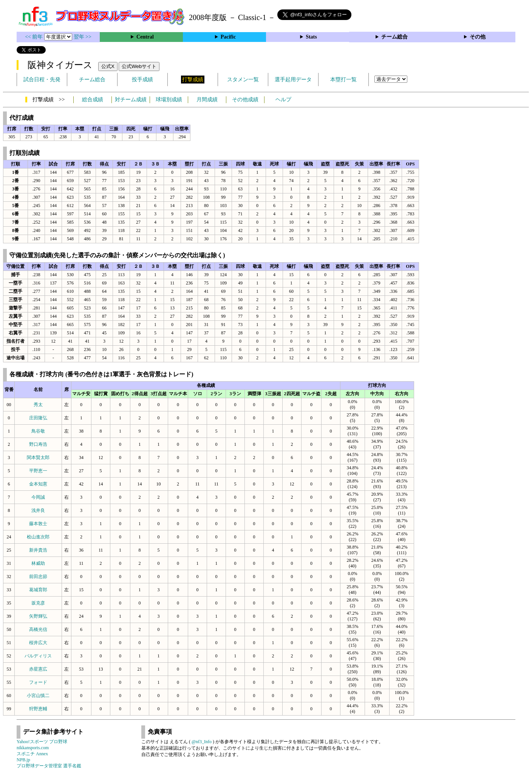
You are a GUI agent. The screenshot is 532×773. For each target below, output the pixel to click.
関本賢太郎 (38, 458)
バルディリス (38, 656)
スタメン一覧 (243, 80)
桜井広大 (38, 643)
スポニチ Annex (32, 754)
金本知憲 (38, 484)
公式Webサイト (139, 66)
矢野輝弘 (38, 616)
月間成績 (207, 100)
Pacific (228, 37)
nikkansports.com (33, 748)
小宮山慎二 (38, 696)
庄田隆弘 (38, 418)
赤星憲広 (38, 669)
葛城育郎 (38, 590)
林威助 (38, 563)
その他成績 (245, 100)
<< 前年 (35, 37)
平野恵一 (38, 471)
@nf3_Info (202, 742)
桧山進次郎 (38, 537)
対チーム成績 (131, 100)
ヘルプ (283, 100)
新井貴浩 (38, 550)
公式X (108, 66)
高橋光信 (38, 629)
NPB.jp (23, 760)
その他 (478, 37)
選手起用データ (293, 80)
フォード (38, 682)
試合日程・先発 (42, 80)
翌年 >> (83, 37)
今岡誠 (38, 497)
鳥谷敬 (38, 431)
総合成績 (93, 100)
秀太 (38, 405)
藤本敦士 (38, 524)
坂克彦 (38, 603)
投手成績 (142, 80)
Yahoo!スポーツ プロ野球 (42, 742)
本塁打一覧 (343, 80)
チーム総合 (394, 37)
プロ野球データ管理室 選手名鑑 (49, 766)
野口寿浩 (38, 444)
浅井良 (38, 510)
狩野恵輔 (38, 709)
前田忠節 (38, 577)
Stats (311, 37)
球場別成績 (169, 100)
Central (145, 37)
